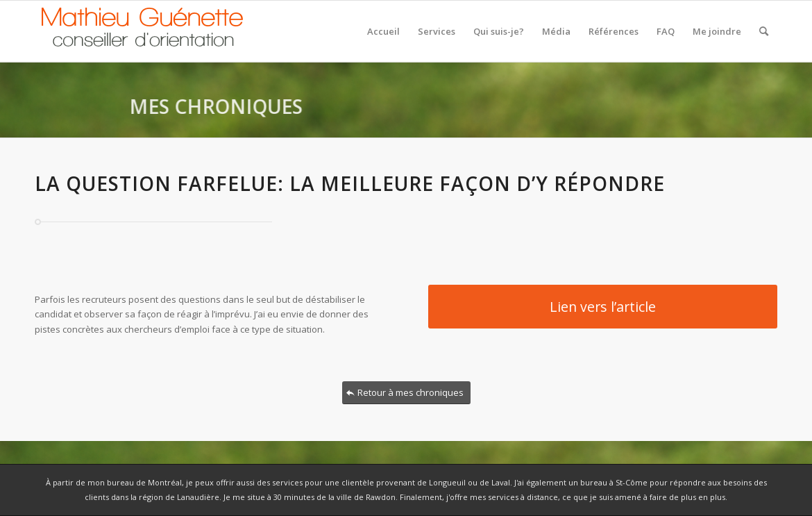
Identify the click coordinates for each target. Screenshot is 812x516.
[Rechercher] (764, 31)
